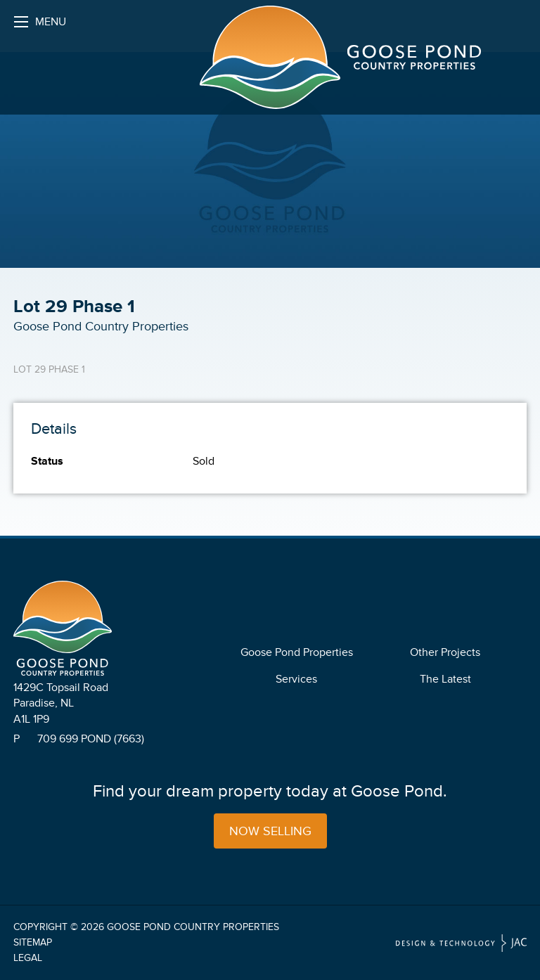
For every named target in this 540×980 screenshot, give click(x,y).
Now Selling (270, 831)
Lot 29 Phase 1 (49, 369)
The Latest (445, 679)
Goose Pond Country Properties (193, 927)
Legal (28, 958)
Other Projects (445, 652)
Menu (40, 26)
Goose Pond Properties (297, 652)
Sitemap (33, 942)
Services (296, 679)
